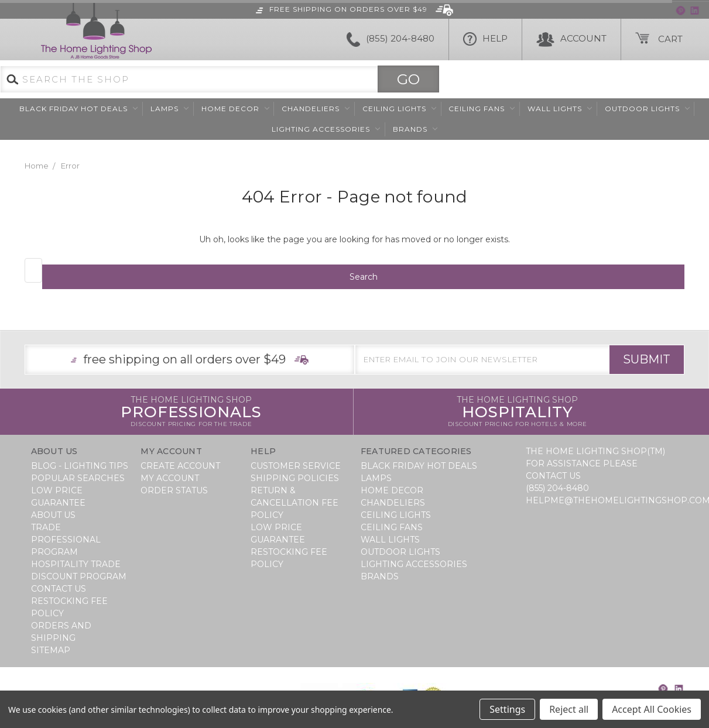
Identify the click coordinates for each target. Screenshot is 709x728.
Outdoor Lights (647, 109)
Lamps (169, 109)
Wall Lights (560, 109)
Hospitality (518, 412)
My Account (170, 478)
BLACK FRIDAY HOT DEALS (78, 109)
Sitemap (51, 650)
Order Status (174, 490)
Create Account (180, 466)
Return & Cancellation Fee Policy (294, 503)
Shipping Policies (295, 478)
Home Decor (235, 109)
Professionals (191, 412)
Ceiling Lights (399, 109)
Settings (507, 709)
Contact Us (59, 589)
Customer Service (296, 466)
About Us (53, 515)
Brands (415, 129)
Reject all (569, 709)
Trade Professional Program (66, 540)
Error (70, 166)
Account (571, 40)
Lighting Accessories (326, 129)
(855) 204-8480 (391, 40)
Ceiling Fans (482, 109)
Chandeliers (316, 109)
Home (37, 166)
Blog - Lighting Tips (80, 466)
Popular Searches (78, 478)
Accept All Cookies (652, 709)
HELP (485, 40)
